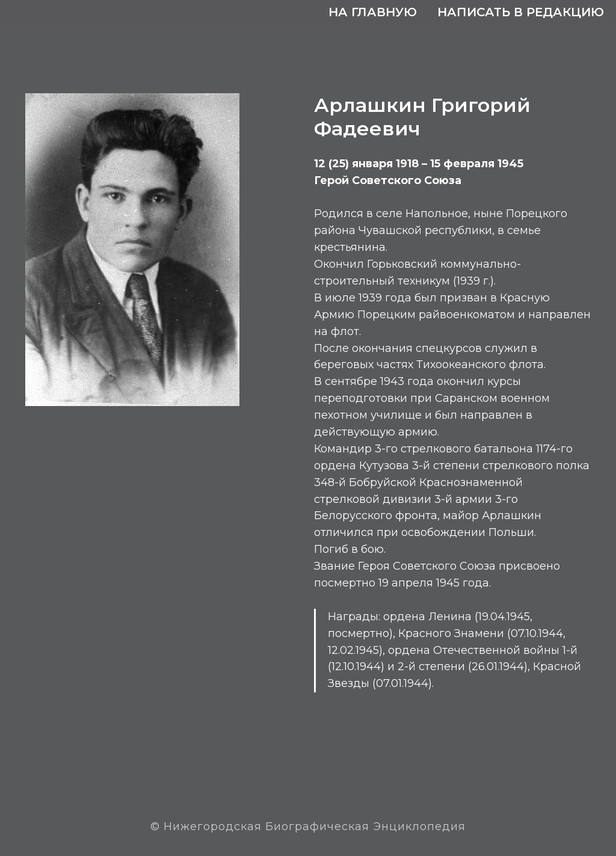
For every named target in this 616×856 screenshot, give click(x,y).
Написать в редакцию (521, 12)
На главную (373, 12)
